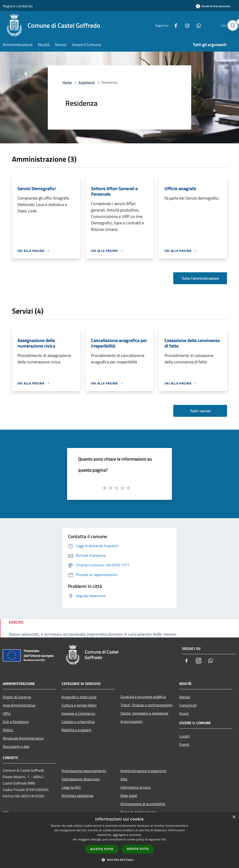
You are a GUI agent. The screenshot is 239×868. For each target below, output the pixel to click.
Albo (124, 779)
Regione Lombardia (18, 6)
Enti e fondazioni (16, 722)
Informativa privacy (136, 787)
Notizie (185, 697)
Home (67, 82)
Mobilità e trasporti (77, 730)
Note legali (129, 796)
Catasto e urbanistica (78, 722)
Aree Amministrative (19, 705)
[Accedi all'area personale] (213, 6)
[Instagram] (178, 25)
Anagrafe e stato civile (79, 697)
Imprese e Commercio (78, 713)
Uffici (7, 713)
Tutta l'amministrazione (200, 278)
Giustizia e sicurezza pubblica (143, 697)
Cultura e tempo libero (79, 705)
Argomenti (87, 82)
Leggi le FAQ (71, 787)
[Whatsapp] (190, 25)
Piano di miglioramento (138, 812)
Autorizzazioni (132, 721)
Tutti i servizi (200, 411)
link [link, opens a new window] (164, 839)
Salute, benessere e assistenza (144, 713)
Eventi (184, 744)
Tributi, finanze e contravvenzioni (147, 705)
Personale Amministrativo (23, 738)
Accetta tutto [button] (102, 849)
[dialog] (119, 840)
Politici (8, 730)
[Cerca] (231, 25)
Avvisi (184, 713)
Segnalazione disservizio (81, 779)
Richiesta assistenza (77, 796)
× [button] (234, 817)
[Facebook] (167, 25)
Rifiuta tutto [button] (138, 849)
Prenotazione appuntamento (84, 771)
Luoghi (185, 736)
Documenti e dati (16, 746)
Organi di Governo (17, 697)
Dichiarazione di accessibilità (143, 804)
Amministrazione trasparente (143, 771)
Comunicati (188, 705)
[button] (119, 860)
